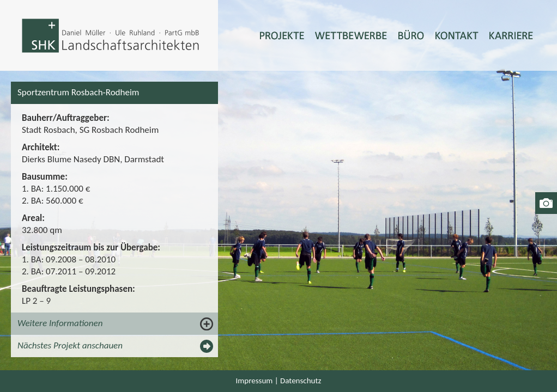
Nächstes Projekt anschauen (70, 345)
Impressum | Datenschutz (279, 381)
